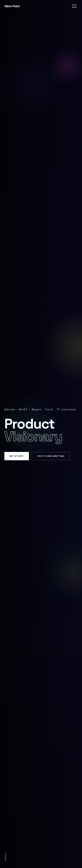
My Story (17, 456)
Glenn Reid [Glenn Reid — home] (12, 6)
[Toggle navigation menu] (74, 6)
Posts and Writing (51, 456)
